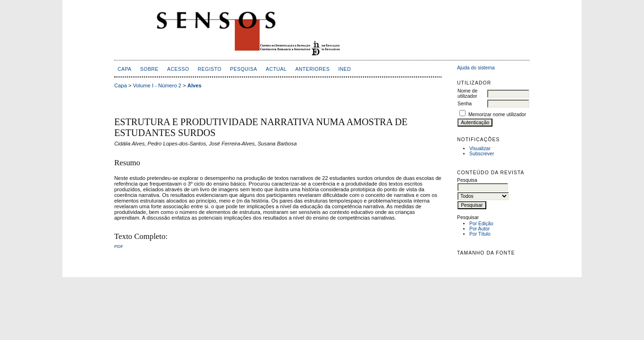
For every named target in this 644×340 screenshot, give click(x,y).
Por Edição (481, 224)
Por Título (480, 234)
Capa (125, 69)
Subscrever (482, 154)
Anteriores (312, 69)
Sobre (149, 69)
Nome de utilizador (467, 93)
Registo (210, 69)
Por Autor (479, 229)
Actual (276, 69)
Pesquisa (243, 69)
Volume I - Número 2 (157, 85)
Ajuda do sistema (476, 68)
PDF (119, 246)
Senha (465, 104)
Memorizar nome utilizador (497, 115)
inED (344, 69)
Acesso (178, 69)
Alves (195, 85)
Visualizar (480, 149)
